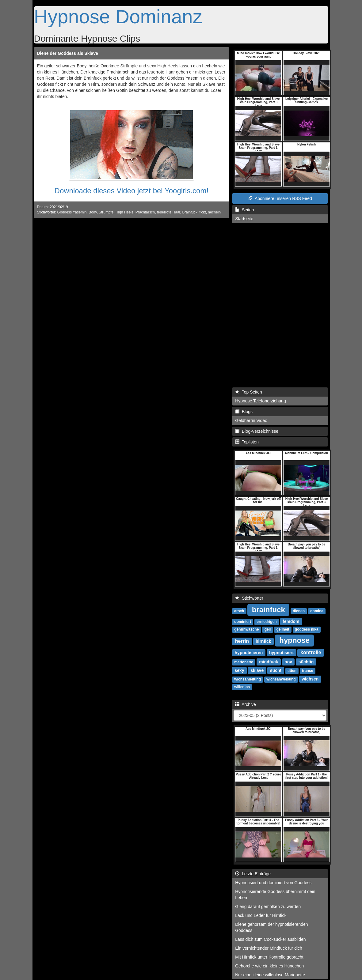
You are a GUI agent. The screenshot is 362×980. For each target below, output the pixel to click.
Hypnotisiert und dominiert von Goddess (273, 883)
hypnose (294, 640)
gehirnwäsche (246, 629)
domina (317, 611)
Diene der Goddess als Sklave (68, 53)
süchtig (306, 662)
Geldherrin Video (251, 420)
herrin (242, 641)
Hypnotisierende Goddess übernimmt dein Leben (275, 895)
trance (307, 671)
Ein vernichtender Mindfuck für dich (269, 948)
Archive (246, 704)
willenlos (242, 687)
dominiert (243, 622)
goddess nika (307, 629)
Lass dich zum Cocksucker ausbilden (270, 939)
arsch (239, 611)
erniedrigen (267, 622)
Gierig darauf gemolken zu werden (268, 907)
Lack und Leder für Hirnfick (261, 915)
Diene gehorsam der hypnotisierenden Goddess (271, 927)
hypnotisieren (249, 653)
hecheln (214, 212)
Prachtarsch (145, 212)
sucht (276, 670)
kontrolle (311, 652)
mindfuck (269, 662)
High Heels (124, 212)
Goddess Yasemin (72, 212)
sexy (240, 670)
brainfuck (269, 610)
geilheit (283, 629)
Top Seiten (249, 392)
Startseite (244, 219)
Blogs (244, 412)
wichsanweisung (281, 679)
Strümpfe (106, 212)
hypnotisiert (281, 653)
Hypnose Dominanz (118, 17)
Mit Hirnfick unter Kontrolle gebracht (269, 957)
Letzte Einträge (253, 874)
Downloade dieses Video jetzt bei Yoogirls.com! (132, 191)
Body (93, 212)
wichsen (310, 679)
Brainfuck (190, 212)
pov (288, 662)
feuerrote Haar (169, 212)
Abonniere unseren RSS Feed (280, 198)
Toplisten (247, 442)
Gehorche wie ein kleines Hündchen (269, 966)
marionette (244, 662)
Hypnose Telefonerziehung (261, 401)
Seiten (244, 210)
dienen (299, 611)
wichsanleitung (248, 679)
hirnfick (263, 641)
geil (268, 629)
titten (292, 671)
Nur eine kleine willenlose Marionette (270, 975)
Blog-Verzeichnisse (257, 431)
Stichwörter (249, 598)
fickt (203, 212)
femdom (291, 621)
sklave (257, 670)
